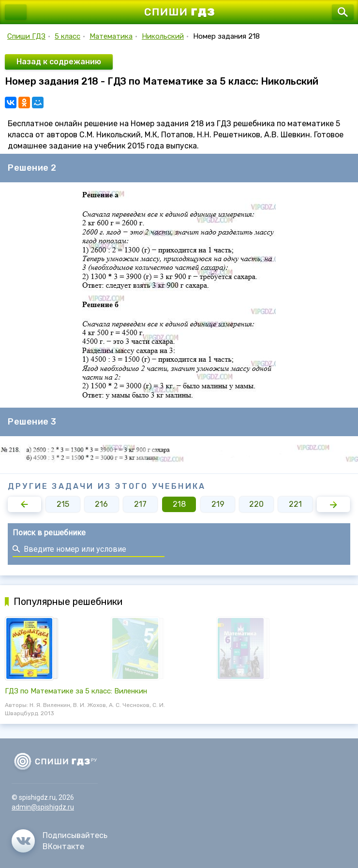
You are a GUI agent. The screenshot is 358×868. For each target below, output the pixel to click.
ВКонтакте (63, 846)
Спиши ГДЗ (26, 36)
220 (256, 504)
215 (63, 504)
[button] (24, 504)
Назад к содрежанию (59, 62)
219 (218, 504)
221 (295, 504)
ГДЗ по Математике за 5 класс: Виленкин (76, 691)
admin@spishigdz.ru (43, 807)
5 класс (67, 36)
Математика (111, 36)
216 (101, 504)
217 (140, 504)
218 (179, 504)
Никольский (163, 36)
